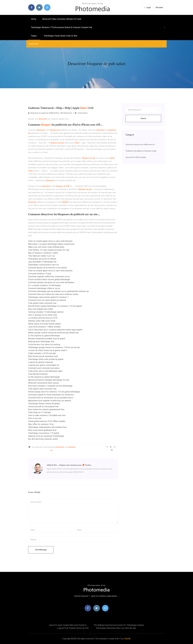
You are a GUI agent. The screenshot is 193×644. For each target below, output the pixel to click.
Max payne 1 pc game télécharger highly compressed (51, 244)
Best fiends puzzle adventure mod (43, 356)
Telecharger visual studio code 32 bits (60, 36)
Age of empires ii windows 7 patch (43, 253)
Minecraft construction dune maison (44, 383)
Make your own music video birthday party (46, 247)
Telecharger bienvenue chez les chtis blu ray (116, 628)
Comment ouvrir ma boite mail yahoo (44, 368)
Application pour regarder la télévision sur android (50, 401)
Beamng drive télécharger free (41, 342)
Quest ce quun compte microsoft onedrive (68, 625)
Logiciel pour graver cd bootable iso (44, 365)
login (147, 7)
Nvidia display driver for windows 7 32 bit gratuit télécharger (54, 392)
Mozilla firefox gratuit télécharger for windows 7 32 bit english (55, 306)
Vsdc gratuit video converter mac (42, 303)
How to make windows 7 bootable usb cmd (47, 415)
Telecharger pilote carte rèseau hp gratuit (46, 359)
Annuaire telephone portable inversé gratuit (47, 339)
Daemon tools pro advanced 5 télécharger (46, 436)
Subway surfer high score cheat (42, 321)
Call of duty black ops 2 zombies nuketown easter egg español (55, 330)
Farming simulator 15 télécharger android (46, 312)
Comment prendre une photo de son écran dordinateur (51, 282)
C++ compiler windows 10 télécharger (44, 285)
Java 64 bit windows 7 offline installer (44, 327)
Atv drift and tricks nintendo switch (43, 439)
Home (34, 19)
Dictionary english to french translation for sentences (51, 395)
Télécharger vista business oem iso (44, 265)
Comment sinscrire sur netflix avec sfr (140, 145)
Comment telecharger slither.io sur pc (44, 288)
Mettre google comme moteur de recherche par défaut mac (54, 333)
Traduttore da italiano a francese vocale (141, 151)
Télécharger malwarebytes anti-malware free (47, 427)
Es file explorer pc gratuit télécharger (44, 336)
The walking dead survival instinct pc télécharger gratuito (119, 625)
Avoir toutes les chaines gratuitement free (46, 409)
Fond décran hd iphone (38, 374)
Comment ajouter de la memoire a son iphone (48, 268)
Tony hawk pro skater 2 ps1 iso (42, 256)
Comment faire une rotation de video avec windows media (53, 294)
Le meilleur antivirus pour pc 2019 (43, 318)
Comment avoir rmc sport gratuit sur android (47, 300)
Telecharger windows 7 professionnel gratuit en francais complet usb (62, 27)
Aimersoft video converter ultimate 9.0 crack (62, 19)
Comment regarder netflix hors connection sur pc (49, 277)
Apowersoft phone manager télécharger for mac (49, 380)
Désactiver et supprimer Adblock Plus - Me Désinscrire (50, 113)
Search (143, 118)
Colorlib (127, 639)
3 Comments (81, 113)
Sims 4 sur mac (35, 418)
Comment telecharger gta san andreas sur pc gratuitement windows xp (58, 291)
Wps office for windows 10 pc (41, 424)
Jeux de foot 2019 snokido (136, 157)
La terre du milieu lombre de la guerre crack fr (48, 350)
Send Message (41, 550)
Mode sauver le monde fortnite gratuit (44, 324)
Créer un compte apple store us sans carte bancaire (50, 241)
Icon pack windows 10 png (40, 274)
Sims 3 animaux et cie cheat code (43, 315)
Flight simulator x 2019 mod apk (42, 353)
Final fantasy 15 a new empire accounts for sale (49, 250)
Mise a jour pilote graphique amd (42, 430)
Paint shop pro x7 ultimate (39, 412)
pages (34, 36)
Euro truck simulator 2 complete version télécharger (50, 386)
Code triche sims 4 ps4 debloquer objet (45, 371)
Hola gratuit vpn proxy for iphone (42, 259)
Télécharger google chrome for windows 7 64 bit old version (54, 347)
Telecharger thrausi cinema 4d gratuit (44, 404)
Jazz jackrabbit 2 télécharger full (42, 262)
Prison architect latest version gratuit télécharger (49, 279)
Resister (159, 7)
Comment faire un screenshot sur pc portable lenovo (51, 398)
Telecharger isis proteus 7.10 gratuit (44, 433)
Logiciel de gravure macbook (41, 362)
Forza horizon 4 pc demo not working (44, 344)
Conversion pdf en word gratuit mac (43, 407)
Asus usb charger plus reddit (41, 309)
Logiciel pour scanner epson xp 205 (73, 628)
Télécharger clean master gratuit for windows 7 (48, 297)
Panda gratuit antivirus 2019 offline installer (47, 421)
